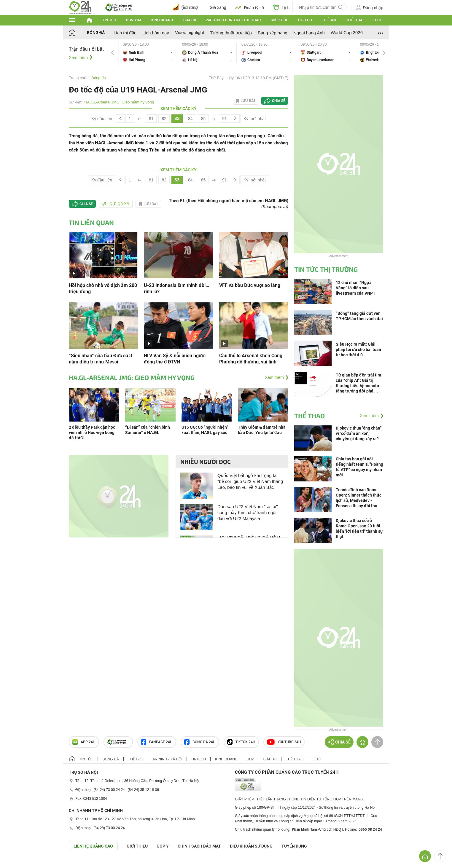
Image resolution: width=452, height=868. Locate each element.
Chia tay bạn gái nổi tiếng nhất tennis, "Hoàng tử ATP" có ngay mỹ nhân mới (359, 467)
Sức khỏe (279, 20)
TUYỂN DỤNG (294, 846)
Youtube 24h (284, 742)
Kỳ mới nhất (255, 119)
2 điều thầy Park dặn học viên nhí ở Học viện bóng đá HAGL (92, 433)
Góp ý (163, 846)
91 (225, 119)
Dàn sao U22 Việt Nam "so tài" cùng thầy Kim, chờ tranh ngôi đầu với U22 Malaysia (248, 512)
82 (164, 119)
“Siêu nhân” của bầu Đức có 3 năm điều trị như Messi (100, 359)
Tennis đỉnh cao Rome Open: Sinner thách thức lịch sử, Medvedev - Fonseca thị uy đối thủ (359, 498)
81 (151, 119)
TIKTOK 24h (241, 742)
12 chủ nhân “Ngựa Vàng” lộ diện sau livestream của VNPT (356, 288)
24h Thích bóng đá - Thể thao (233, 20)
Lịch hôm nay (156, 33)
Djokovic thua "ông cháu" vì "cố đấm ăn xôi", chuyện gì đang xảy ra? (359, 433)
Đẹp (250, 759)
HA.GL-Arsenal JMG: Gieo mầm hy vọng (119, 102)
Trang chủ (78, 78)
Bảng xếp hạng (273, 33)
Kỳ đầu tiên (102, 119)
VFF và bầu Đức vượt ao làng (250, 285)
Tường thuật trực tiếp (231, 33)
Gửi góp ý (116, 204)
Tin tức (109, 20)
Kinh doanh (162, 20)
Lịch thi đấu (125, 33)
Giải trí (190, 20)
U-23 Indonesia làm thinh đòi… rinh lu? (176, 288)
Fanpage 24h (157, 742)
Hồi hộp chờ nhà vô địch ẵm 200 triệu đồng (103, 288)
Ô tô (377, 20)
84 (190, 119)
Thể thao (355, 20)
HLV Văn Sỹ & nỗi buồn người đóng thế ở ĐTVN (175, 359)
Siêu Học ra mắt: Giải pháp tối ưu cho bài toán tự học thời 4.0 (358, 350)
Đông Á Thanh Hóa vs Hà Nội (207, 53)
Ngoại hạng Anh (309, 33)
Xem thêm (78, 58)
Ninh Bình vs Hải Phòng (148, 53)
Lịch (281, 7)
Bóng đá (134, 20)
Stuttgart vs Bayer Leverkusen (326, 53)
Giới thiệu (137, 846)
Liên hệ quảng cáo (93, 846)
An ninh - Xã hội (167, 759)
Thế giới (329, 20)
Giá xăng (218, 7)
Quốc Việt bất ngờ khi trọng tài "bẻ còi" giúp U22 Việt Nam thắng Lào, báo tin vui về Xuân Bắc (250, 481)
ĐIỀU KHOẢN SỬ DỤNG (251, 846)
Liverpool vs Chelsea (266, 53)
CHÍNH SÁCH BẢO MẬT (199, 846)
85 (203, 119)
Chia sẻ (279, 101)
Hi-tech (305, 20)
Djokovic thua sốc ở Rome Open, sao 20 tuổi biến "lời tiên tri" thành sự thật (359, 529)
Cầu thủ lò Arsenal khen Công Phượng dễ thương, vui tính (251, 359)
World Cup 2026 (347, 32)
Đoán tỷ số (250, 7)
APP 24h (84, 742)
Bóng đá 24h (200, 742)
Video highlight (190, 32)
